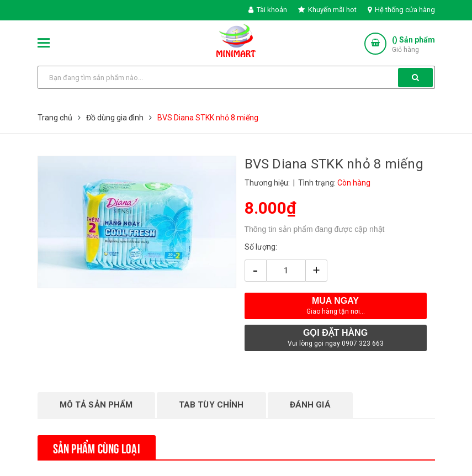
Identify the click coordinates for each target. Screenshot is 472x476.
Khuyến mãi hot (327, 10)
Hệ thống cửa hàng (401, 10)
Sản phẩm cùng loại (97, 447)
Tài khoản (268, 10)
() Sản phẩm (413, 45)
